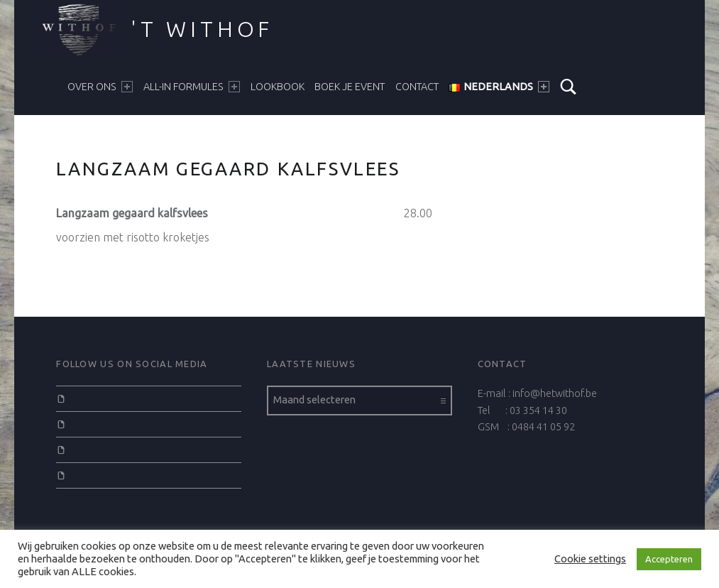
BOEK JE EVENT (350, 87)
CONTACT (417, 87)
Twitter (86, 424)
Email (83, 475)
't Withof (202, 29)
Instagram (93, 450)
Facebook (92, 398)
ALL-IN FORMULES (192, 87)
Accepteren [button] (669, 559)
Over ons (100, 87)
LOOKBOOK (278, 87)
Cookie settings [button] (590, 559)
